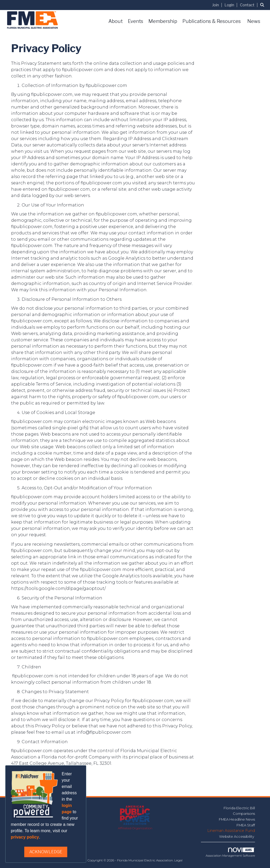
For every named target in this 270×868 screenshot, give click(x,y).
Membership (163, 21)
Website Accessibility (237, 836)
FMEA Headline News (237, 819)
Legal (178, 860)
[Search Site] (263, 5)
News (254, 21)
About (115, 21)
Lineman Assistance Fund (231, 831)
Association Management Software (230, 852)
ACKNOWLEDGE (46, 852)
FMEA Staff (246, 825)
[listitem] (218, 5)
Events (136, 21)
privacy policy (25, 837)
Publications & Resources (212, 21)
